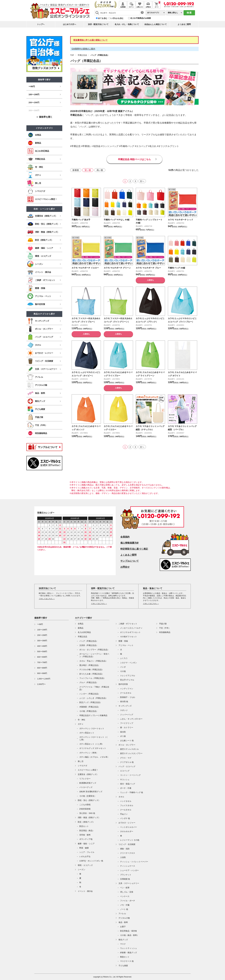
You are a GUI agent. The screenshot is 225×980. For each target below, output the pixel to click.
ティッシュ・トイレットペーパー (134, 862)
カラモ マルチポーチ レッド (182, 220)
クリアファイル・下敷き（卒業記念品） (94, 688)
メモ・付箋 (125, 905)
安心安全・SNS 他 (87, 813)
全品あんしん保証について (156, 24)
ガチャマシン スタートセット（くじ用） (94, 738)
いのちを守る (85, 856)
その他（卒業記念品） (89, 711)
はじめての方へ (70, 24)
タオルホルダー (127, 831)
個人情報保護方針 (130, 543)
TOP (72, 55)
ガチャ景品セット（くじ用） (91, 744)
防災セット (84, 826)
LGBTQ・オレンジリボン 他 (91, 861)
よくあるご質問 (184, 24)
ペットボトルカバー (128, 827)
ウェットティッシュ (128, 948)
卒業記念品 (82, 55)
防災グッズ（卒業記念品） (91, 702)
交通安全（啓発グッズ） (88, 774)
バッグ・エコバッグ (127, 766)
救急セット (125, 957)
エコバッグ (125, 771)
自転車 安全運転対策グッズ (91, 792)
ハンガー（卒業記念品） (90, 694)
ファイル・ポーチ (128, 901)
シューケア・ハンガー (129, 870)
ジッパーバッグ (127, 715)
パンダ (123, 667)
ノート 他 (124, 909)
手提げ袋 (163, 624)
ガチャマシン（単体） (89, 753)
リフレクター (85, 779)
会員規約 (125, 537)
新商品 (81, 628)
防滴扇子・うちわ (128, 697)
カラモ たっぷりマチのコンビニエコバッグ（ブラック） (150, 322)
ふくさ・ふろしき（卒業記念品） (93, 698)
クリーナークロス (128, 853)
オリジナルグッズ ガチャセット (93, 748)
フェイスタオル (127, 805)
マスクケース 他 (127, 961)
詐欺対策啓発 (85, 809)
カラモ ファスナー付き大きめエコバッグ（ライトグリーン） (118, 322)
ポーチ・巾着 (126, 788)
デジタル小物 (124, 918)
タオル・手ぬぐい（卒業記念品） (93, 661)
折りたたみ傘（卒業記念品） (91, 674)
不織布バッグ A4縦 (178, 268)
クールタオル (126, 693)
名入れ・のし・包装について (127, 24)
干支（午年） (165, 628)
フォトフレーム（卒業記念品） (92, 678)
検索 (189, 13)
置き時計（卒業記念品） (90, 665)
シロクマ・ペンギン (128, 663)
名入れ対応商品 (84, 632)
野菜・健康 (84, 848)
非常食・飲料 (85, 835)
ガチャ (81, 724)
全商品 (81, 624)
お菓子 (123, 927)
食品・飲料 (123, 922)
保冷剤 (123, 732)
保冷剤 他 (124, 702)
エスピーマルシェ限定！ (88, 770)
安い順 (88, 170)
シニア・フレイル (87, 852)
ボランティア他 (86, 839)
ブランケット (126, 875)
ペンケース (125, 896)
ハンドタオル (126, 801)
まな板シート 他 (127, 741)
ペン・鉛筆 (125, 888)
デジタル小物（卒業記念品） (91, 670)
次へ (142, 181)
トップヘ (41, 24)
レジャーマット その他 (130, 840)
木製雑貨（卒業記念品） (90, 707)
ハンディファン (127, 689)
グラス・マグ (126, 758)
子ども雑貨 (123, 966)
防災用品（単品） (87, 831)
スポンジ (124, 710)
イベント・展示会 (85, 891)
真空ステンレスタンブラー (131, 753)
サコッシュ (125, 780)
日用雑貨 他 (125, 879)
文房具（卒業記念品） (89, 645)
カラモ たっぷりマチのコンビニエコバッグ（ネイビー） (86, 379)
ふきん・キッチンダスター (131, 719)
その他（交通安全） (88, 796)
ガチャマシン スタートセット (92, 728)
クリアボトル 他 (127, 762)
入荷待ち (150, 280)
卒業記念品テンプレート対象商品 (93, 715)
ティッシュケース (128, 866)
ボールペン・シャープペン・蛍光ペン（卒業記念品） (94, 655)
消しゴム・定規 (127, 892)
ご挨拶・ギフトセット (128, 624)
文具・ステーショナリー (129, 883)
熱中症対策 (123, 684)
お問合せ (125, 567)
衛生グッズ (123, 940)
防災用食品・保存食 (128, 931)
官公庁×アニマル (127, 680)
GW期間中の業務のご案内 (83, 49)
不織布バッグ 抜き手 (82, 220)
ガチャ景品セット (87, 733)
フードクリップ (127, 723)
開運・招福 (123, 641)
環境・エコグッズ (85, 865)
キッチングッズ (125, 706)
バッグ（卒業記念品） (89, 641)
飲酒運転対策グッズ (88, 783)
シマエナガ (82, 766)
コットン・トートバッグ (130, 775)
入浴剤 (123, 857)
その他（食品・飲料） (129, 935)
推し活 (81, 761)
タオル (121, 797)
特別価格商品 (165, 632)
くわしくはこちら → (47, 599)
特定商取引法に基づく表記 (134, 549)
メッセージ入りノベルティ (131, 628)
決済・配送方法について (98, 24)
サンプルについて (130, 561)
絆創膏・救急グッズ (128, 953)
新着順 (76, 170)
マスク (123, 944)
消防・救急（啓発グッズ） (89, 818)
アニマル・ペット (126, 645)
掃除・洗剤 (125, 849)
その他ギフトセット (128, 637)
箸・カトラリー (127, 727)
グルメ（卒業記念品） (89, 682)
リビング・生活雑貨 (127, 844)
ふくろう (124, 658)
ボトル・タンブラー (127, 745)
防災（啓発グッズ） (86, 822)
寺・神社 (82, 720)
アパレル (122, 914)
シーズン (82, 870)
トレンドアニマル (128, 676)
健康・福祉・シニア (86, 844)
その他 (123, 671)
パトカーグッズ (86, 787)
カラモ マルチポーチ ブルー (150, 268)
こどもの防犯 (85, 805)
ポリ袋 (123, 736)
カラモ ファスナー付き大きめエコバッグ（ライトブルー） (86, 322)
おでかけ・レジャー (127, 823)
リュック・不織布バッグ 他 (132, 792)
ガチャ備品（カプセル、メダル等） (94, 757)
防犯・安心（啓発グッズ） (89, 800)
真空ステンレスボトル (129, 749)
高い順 (100, 170)
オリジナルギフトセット (130, 632)
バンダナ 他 (125, 818)
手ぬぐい (124, 814)
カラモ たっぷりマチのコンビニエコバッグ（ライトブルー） (182, 322)
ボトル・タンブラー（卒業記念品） (94, 650)
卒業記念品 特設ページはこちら (134, 159)
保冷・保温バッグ (128, 784)
